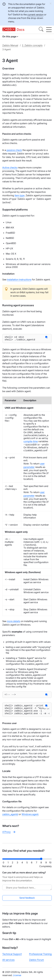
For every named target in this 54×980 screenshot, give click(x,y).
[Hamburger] (49, 30)
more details (14, 622)
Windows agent (30, 818)
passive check (14, 150)
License (17, 975)
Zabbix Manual (10, 45)
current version (35, 15)
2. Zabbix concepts (32, 45)
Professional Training (40, 954)
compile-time (31, 442)
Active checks (10, 167)
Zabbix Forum (37, 960)
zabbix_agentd (10, 818)
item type (20, 195)
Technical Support (12, 954)
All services (8, 960)
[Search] (41, 30)
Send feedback (27, 898)
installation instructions (19, 280)
